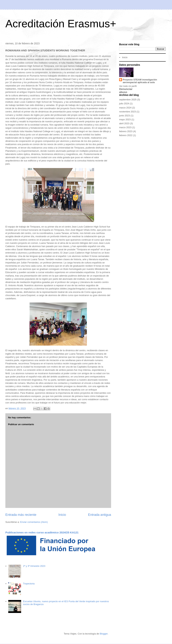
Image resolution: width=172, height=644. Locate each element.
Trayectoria (29, 584)
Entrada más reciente (21, 515)
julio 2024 (124, 104)
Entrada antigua (100, 515)
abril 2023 (124, 123)
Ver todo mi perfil (128, 86)
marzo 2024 (125, 108)
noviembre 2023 (127, 112)
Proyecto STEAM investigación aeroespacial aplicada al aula (140, 81)
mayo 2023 (125, 119)
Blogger (104, 634)
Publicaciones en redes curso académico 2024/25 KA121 (42, 532)
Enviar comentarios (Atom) (34, 522)
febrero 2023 (126, 131)
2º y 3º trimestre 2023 (34, 566)
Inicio (62, 515)
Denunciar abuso (126, 90)
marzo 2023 (125, 127)
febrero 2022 (126, 135)
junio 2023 (125, 116)
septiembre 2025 (128, 100)
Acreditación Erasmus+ (61, 24)
